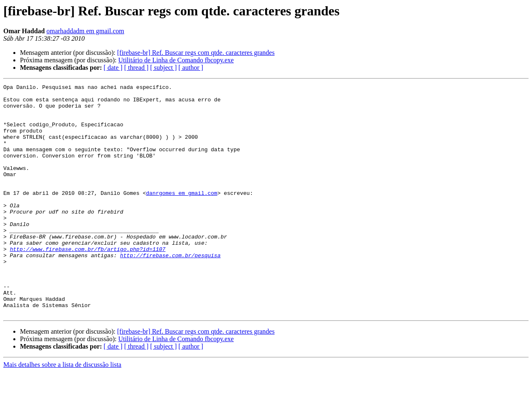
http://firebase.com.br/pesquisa (170, 290)
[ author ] (191, 68)
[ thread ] (137, 68)
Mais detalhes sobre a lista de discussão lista (62, 411)
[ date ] (113, 68)
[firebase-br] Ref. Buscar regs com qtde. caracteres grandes (196, 53)
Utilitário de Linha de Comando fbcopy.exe (176, 60)
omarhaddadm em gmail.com (85, 31)
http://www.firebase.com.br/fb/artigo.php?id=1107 (88, 283)
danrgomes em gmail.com (182, 215)
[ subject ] (163, 68)
